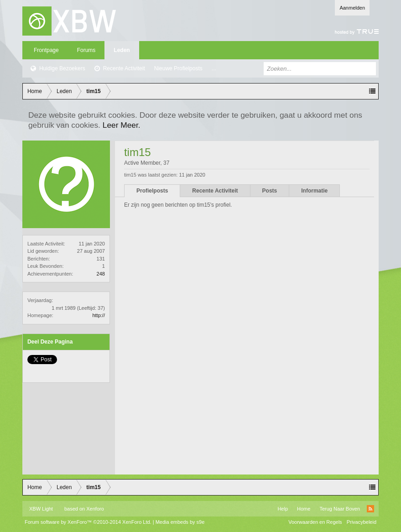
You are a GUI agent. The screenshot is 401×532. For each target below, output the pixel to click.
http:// (99, 315)
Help (283, 509)
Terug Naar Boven (340, 509)
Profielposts (152, 191)
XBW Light (41, 509)
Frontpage (46, 50)
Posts (270, 191)
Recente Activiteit (124, 68)
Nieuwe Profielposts (178, 68)
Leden (122, 50)
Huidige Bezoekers (62, 68)
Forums (86, 50)
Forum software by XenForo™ (88, 522)
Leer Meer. (122, 125)
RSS (370, 509)
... (214, 68)
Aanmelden (352, 8)
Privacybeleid (362, 522)
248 (101, 274)
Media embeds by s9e (180, 522)
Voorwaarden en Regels (315, 522)
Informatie (314, 191)
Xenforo (95, 509)
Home (304, 509)
